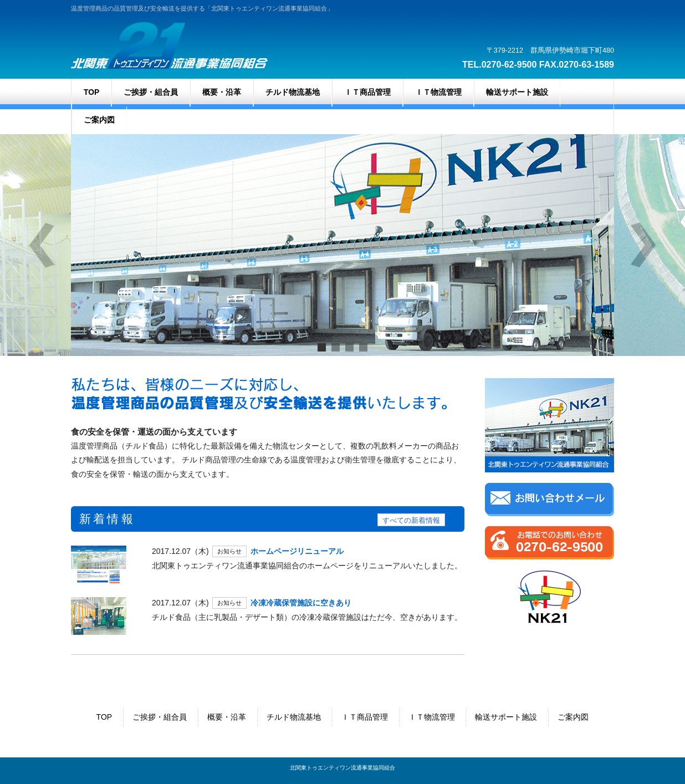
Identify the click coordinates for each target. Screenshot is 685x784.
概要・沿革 (227, 717)
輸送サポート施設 (506, 717)
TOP (104, 717)
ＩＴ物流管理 (432, 717)
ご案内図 (573, 717)
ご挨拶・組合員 (160, 717)
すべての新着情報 (411, 521)
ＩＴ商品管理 (365, 717)
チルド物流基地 (294, 717)
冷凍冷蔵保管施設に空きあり (301, 603)
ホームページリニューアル (297, 551)
